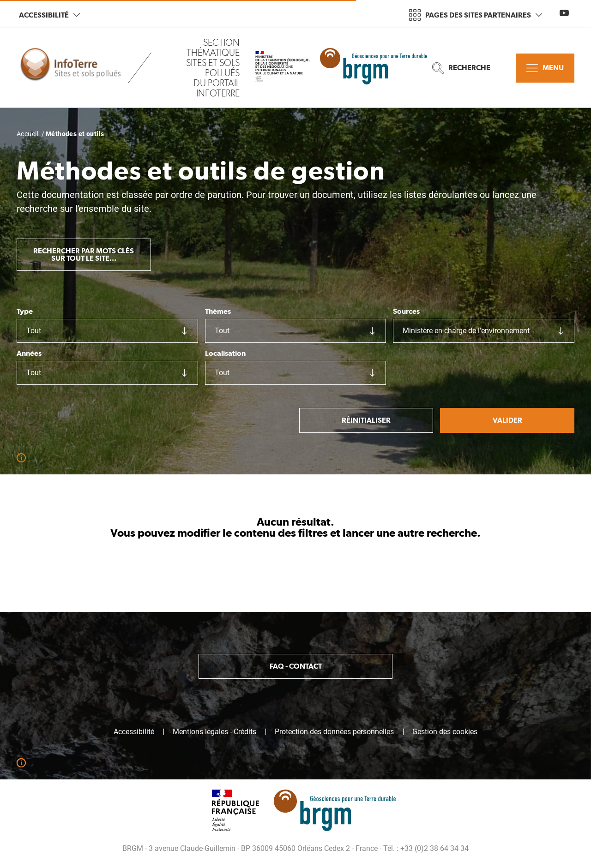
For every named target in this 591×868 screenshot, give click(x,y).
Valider (507, 420)
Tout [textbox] (34, 331)
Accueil (27, 134)
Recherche (461, 68)
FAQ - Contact (296, 666)
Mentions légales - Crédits (214, 732)
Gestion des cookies (445, 732)
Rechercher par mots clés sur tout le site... (84, 254)
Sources (406, 311)
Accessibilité (49, 15)
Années (29, 353)
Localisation (225, 353)
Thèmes (218, 311)
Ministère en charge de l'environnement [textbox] (466, 331)
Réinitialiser (366, 420)
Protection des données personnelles (334, 732)
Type (25, 311)
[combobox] (107, 331)
